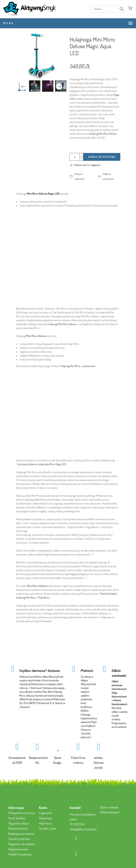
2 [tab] (41, 92)
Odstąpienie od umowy (22, 813)
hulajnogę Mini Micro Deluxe (62, 324)
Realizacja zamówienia (21, 834)
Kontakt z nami (48, 828)
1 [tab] (36, 92)
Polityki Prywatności (20, 854)
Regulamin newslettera (22, 844)
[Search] (108, 9)
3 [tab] (46, 92)
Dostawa (25, 707)
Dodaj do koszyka (102, 157)
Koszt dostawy (17, 818)
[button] (80, 177)
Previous (23, 87)
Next (59, 87)
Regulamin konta (18, 849)
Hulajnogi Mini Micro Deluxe (103, 134)
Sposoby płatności (19, 839)
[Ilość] (75, 157)
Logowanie (45, 813)
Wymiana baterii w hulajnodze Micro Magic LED (42, 464)
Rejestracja (45, 818)
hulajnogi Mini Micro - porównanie (78, 366)
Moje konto (46, 823)
